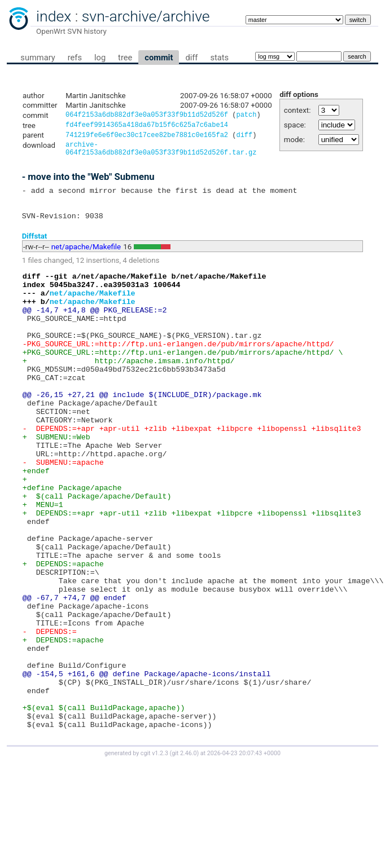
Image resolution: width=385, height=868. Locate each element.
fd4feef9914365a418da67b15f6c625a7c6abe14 (147, 127)
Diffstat (35, 249)
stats (219, 58)
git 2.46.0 (184, 858)
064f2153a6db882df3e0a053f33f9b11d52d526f (147, 116)
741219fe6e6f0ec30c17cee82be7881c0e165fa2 (147, 138)
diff (191, 58)
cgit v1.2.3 (154, 858)
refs (75, 58)
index (54, 16)
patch (246, 116)
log (100, 58)
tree (125, 58)
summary (38, 58)
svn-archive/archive (146, 16)
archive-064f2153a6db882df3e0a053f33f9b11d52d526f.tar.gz (161, 153)
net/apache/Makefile (86, 260)
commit (159, 58)
